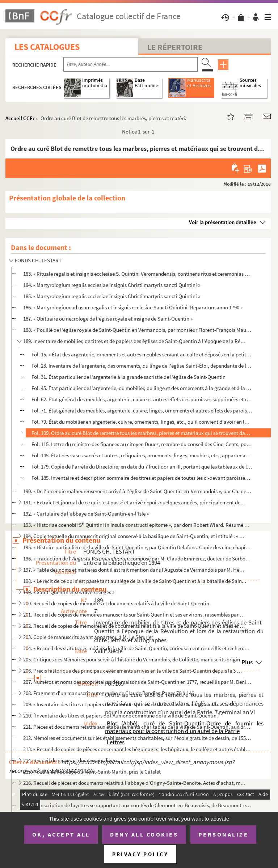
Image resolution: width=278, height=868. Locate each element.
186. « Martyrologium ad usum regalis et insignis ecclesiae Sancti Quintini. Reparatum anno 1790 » (133, 307)
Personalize (224, 834)
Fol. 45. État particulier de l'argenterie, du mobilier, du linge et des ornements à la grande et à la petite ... (142, 388)
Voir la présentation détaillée (223, 222)
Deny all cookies (144, 834)
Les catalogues (47, 47)
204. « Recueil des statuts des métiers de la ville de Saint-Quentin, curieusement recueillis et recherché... (137, 648)
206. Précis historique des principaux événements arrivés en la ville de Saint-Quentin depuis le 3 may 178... (134, 671)
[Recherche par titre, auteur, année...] (130, 64)
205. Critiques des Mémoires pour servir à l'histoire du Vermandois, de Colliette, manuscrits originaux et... (134, 659)
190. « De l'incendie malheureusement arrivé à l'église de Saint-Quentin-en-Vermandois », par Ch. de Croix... (137, 491)
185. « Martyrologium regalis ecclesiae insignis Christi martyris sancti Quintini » (112, 296)
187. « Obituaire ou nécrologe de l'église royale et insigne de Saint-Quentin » (108, 319)
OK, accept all (61, 834)
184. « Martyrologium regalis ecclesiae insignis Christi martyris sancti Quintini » (112, 285)
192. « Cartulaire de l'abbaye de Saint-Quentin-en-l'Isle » (86, 514)
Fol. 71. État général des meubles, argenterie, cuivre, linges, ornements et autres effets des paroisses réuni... (142, 410)
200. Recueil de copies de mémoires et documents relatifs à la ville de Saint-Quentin (116, 603)
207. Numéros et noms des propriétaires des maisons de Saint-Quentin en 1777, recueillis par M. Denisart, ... (137, 682)
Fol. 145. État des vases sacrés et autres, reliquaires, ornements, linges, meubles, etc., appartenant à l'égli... (142, 455)
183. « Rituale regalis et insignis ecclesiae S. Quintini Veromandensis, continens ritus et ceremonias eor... (137, 274)
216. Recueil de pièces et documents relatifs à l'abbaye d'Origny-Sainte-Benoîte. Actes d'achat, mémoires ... (134, 783)
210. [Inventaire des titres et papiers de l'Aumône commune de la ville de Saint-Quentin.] (121, 715)
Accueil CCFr (20, 118)
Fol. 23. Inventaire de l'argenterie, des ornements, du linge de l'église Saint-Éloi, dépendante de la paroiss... (142, 366)
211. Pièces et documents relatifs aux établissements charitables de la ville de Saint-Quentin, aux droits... (137, 727)
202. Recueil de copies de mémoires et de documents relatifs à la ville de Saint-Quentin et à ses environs (134, 626)
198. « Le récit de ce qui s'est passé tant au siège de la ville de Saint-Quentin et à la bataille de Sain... (135, 581)
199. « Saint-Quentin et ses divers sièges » (69, 592)
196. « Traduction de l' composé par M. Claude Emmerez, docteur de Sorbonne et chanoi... (137, 558)
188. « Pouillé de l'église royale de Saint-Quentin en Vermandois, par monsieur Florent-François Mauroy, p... (137, 330)
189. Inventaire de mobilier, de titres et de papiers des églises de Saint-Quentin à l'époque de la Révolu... (134, 341)
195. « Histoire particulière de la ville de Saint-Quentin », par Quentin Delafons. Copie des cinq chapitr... (137, 547)
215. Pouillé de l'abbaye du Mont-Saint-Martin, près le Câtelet (92, 772)
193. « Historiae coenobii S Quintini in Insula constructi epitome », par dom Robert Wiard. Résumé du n (137, 525)
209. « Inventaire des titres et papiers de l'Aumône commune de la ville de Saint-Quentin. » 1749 (129, 704)
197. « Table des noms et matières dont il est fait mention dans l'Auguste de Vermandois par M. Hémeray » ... (134, 570)
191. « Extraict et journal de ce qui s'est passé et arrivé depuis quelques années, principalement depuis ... (134, 502)
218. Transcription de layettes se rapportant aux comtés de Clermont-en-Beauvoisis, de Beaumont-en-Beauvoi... (137, 805)
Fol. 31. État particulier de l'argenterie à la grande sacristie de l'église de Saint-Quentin (129, 377)
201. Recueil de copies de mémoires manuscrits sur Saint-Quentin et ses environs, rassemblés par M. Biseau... (134, 615)
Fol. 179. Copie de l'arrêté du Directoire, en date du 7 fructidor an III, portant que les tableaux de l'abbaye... (142, 467)
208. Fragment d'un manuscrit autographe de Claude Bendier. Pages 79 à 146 (109, 693)
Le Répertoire (175, 47)
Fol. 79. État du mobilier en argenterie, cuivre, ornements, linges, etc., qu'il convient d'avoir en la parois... (142, 422)
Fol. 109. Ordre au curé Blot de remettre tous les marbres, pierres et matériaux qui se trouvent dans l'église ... (142, 433)
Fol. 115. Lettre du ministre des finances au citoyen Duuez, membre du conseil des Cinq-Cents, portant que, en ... (142, 444)
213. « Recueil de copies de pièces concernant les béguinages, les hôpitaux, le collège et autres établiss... (137, 749)
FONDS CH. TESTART (38, 260)
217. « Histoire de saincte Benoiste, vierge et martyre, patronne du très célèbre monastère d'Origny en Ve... (137, 794)
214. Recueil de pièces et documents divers (70, 760)
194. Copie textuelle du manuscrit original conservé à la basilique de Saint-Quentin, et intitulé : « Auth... (134, 536)
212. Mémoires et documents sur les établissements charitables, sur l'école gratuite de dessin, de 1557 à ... (137, 738)
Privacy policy (140, 854)
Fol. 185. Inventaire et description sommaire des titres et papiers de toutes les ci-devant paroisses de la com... (142, 478)
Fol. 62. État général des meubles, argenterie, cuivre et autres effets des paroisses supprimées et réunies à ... (142, 399)
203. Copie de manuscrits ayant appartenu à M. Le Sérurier (88, 637)
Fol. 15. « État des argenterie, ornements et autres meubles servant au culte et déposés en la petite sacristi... (142, 354)
